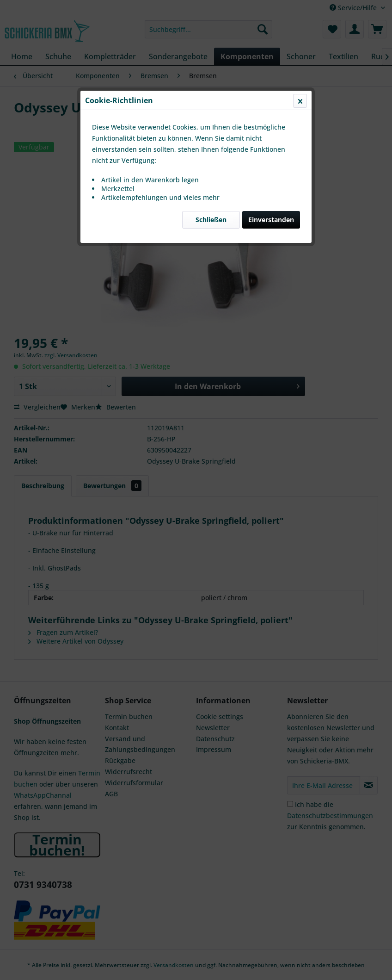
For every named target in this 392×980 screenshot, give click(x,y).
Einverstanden (271, 220)
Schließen (211, 220)
